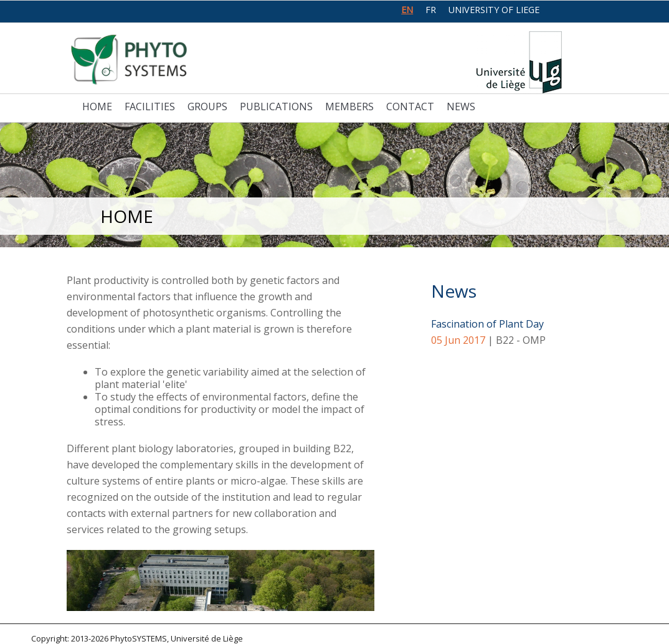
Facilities (150, 107)
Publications (276, 107)
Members (349, 107)
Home (97, 107)
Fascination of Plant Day (487, 324)
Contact (410, 107)
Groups (207, 107)
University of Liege (494, 10)
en (407, 10)
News (461, 107)
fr (431, 10)
